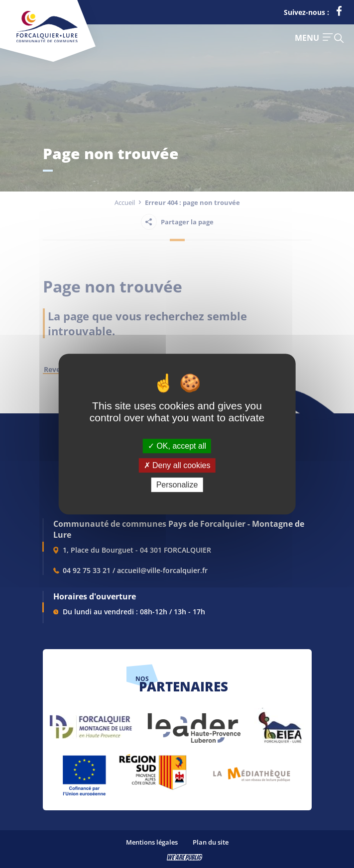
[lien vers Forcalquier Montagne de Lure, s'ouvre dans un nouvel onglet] (91, 723)
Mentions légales (152, 842)
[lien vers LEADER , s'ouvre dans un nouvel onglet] (193, 723)
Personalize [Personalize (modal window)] (177, 485)
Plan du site (211, 842)
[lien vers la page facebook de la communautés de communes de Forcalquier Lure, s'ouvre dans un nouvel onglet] (339, 13)
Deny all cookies (177, 465)
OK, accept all (177, 446)
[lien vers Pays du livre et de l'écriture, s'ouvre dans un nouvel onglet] (252, 771)
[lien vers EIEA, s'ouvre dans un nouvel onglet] (279, 723)
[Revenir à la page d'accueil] (47, 40)
